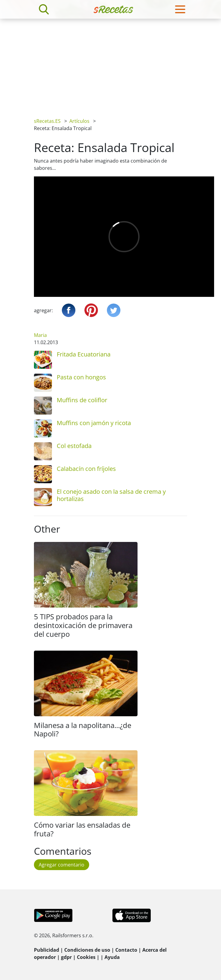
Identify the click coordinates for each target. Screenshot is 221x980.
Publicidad (47, 950)
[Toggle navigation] (180, 9)
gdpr (66, 957)
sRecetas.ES (47, 121)
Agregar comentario (62, 865)
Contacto (126, 950)
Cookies (86, 957)
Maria (40, 335)
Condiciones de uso (87, 950)
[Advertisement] (110, 64)
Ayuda (112, 957)
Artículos (79, 121)
